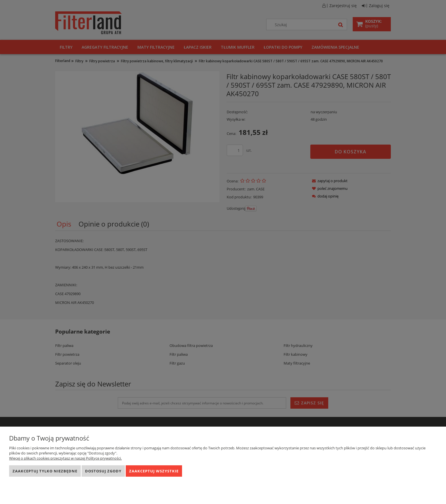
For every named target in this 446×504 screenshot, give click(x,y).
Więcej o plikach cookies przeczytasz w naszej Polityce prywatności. (65, 458)
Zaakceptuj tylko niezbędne (45, 471)
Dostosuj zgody (103, 471)
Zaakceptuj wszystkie (154, 471)
